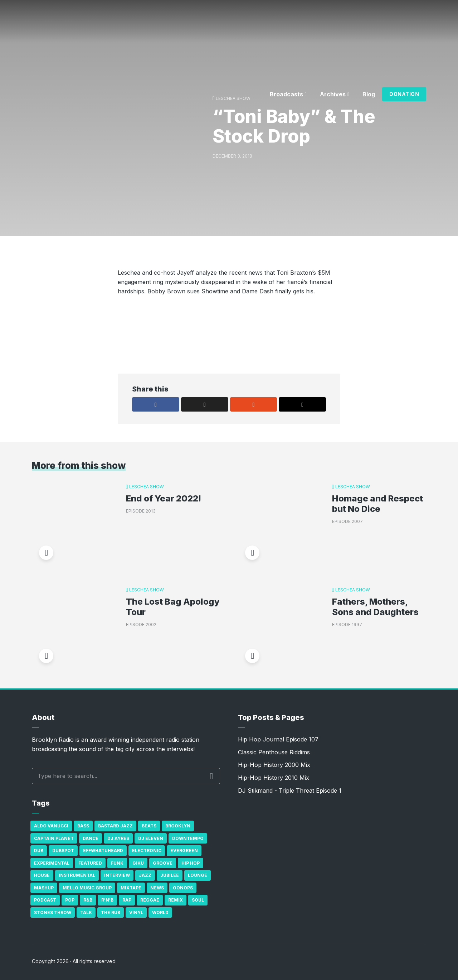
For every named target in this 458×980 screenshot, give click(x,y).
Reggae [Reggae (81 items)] (150, 900)
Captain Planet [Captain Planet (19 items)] (54, 838)
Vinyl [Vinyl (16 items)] (136, 912)
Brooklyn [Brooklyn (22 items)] (178, 826)
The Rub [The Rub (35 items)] (111, 912)
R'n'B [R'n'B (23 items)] (107, 900)
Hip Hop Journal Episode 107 (278, 739)
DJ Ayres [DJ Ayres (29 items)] (118, 838)
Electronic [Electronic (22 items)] (147, 851)
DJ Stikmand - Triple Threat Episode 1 (290, 791)
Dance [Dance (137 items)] (91, 838)
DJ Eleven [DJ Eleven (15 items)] (151, 838)
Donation (404, 94)
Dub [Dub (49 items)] (39, 851)
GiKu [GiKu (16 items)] (138, 863)
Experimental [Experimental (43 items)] (52, 863)
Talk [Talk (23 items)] (86, 912)
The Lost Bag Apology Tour (173, 607)
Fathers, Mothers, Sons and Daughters (375, 607)
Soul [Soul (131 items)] (198, 900)
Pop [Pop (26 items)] (70, 900)
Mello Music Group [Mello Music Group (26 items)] (87, 888)
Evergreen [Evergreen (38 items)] (184, 851)
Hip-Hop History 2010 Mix (274, 778)
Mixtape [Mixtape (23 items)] (131, 888)
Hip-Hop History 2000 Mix (274, 765)
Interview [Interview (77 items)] (117, 875)
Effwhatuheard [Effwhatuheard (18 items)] (103, 851)
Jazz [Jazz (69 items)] (145, 875)
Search (212, 776)
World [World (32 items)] (160, 912)
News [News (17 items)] (157, 888)
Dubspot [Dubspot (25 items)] (63, 851)
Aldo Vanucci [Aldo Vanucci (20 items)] (51, 826)
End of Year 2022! (164, 499)
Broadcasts (286, 94)
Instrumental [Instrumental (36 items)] (77, 875)
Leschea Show (147, 487)
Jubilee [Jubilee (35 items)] (170, 875)
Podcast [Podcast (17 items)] (45, 900)
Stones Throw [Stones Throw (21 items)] (53, 912)
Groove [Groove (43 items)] (163, 863)
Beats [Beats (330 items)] (149, 826)
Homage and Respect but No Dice (377, 504)
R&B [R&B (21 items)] (88, 900)
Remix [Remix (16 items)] (176, 900)
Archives (333, 94)
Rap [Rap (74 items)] (127, 900)
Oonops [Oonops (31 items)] (183, 888)
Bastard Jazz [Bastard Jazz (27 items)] (115, 826)
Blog (369, 94)
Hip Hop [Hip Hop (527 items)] (191, 863)
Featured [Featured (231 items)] (90, 863)
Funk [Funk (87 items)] (117, 863)
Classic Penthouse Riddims (274, 752)
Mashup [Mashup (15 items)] (44, 888)
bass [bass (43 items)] (83, 826)
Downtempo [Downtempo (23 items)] (188, 838)
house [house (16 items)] (42, 875)
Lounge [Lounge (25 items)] (198, 875)
